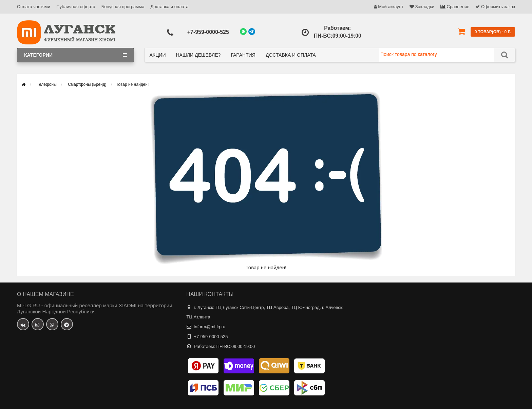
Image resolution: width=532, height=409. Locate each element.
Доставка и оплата (169, 7)
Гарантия (243, 55)
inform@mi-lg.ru (210, 327)
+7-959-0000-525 (208, 32)
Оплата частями (34, 7)
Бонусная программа (123, 7)
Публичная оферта (76, 7)
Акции (158, 55)
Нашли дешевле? (198, 55)
